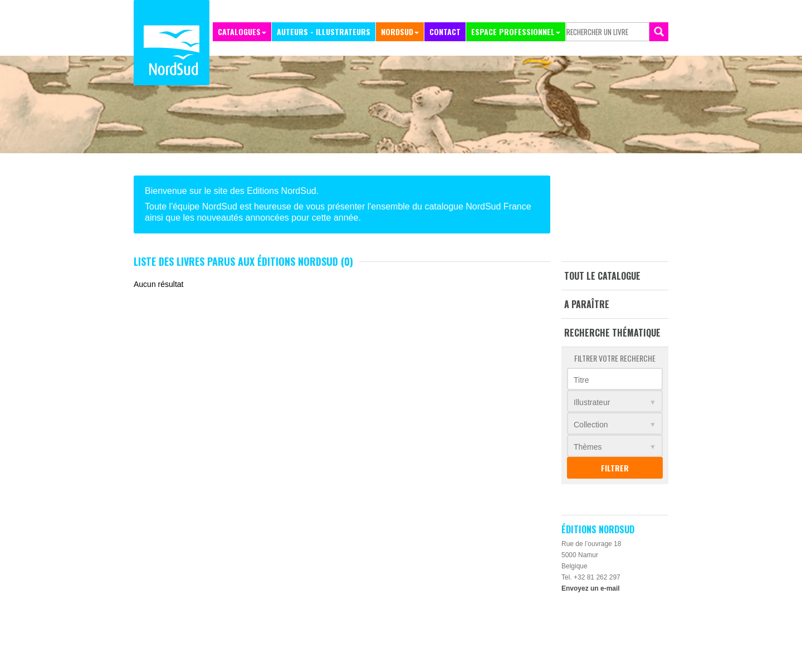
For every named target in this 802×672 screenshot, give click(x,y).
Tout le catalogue (602, 276)
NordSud (397, 31)
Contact (445, 31)
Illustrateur (592, 402)
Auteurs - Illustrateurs (324, 31)
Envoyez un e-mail (591, 588)
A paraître (587, 304)
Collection (591, 425)
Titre (581, 380)
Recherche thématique (612, 333)
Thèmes (588, 447)
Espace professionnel (513, 31)
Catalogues (239, 31)
